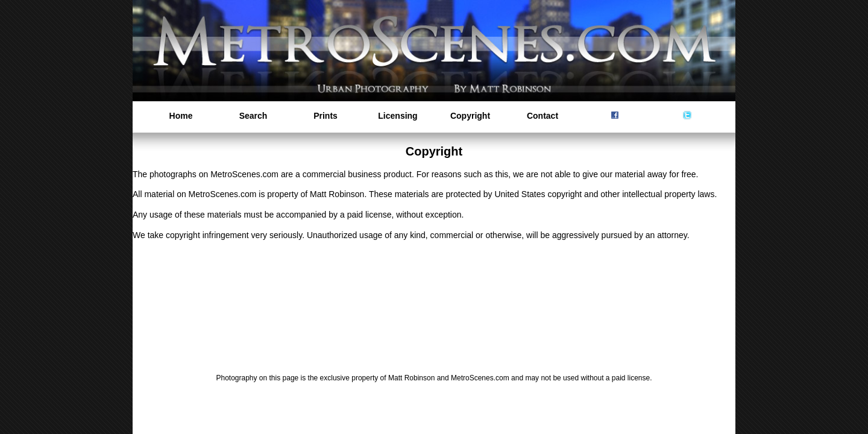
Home (181, 116)
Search (253, 116)
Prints (325, 116)
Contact (542, 116)
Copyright (470, 116)
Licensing (398, 116)
